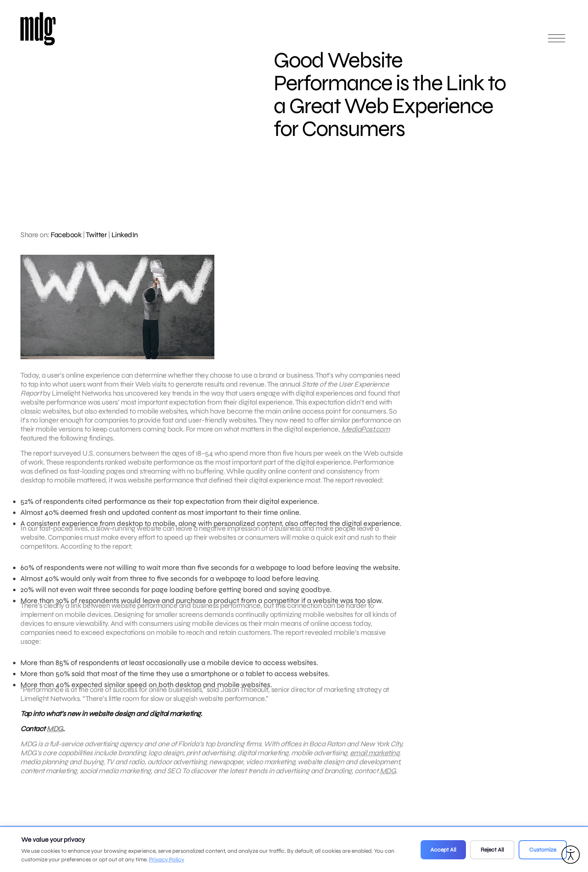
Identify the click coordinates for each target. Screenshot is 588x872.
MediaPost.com (366, 433)
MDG (55, 732)
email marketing (375, 756)
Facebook (66, 235)
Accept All (443, 850)
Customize (543, 850)
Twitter (96, 235)
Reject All (492, 850)
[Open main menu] (557, 42)
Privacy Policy (167, 860)
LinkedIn (125, 235)
